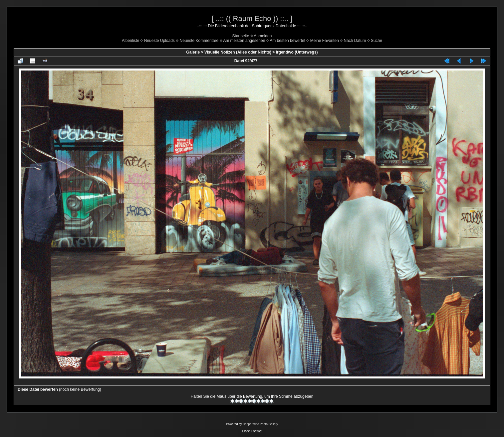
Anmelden (263, 36)
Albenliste (130, 41)
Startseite (241, 36)
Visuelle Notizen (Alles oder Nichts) (238, 52)
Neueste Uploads (159, 41)
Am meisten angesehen (244, 41)
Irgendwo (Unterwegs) (297, 52)
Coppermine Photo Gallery (260, 424)
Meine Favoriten (325, 41)
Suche (377, 41)
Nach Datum (355, 41)
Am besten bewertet (287, 41)
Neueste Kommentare (199, 41)
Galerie (193, 52)
